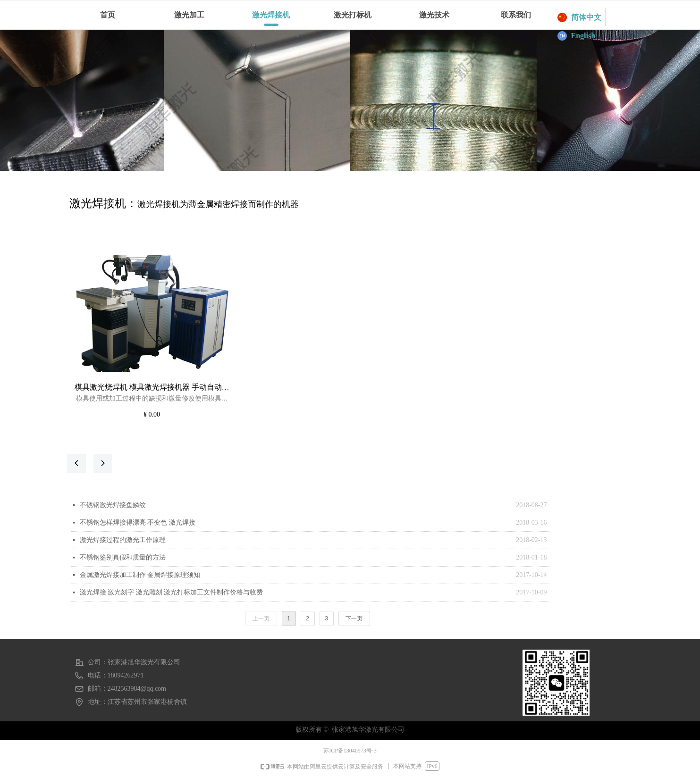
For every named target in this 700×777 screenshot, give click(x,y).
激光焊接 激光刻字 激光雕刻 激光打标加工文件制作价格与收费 (172, 592)
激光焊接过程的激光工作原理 (123, 540)
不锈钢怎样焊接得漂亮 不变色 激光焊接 (138, 522)
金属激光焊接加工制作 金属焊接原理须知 (140, 575)
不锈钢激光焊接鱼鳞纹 (113, 505)
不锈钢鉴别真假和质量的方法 (123, 557)
